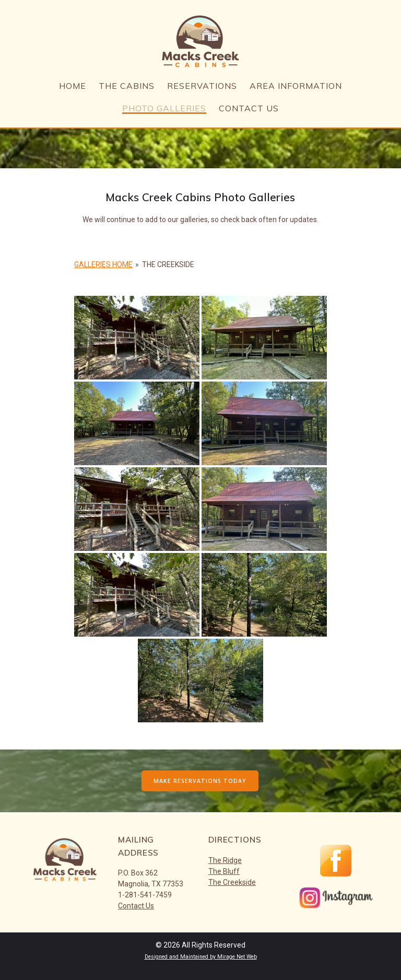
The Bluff (224, 871)
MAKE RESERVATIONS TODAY (200, 781)
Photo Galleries (164, 109)
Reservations (202, 86)
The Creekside (232, 882)
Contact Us (249, 109)
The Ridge (225, 860)
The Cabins (127, 86)
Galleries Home (103, 264)
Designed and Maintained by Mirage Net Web (201, 957)
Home (73, 86)
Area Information (296, 86)
